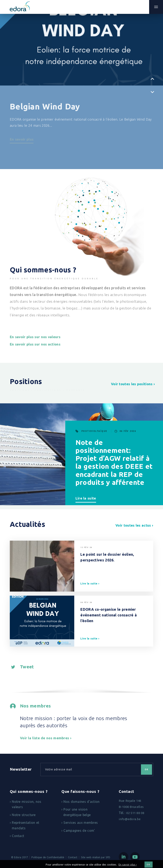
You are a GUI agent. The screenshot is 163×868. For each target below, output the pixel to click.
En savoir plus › (128, 866)
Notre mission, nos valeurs (27, 804)
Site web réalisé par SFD (96, 857)
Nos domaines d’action (81, 802)
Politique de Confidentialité (48, 857)
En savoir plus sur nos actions (35, 344)
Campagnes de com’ (79, 831)
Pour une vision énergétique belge (77, 812)
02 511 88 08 (135, 813)
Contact (18, 836)
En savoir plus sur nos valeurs (35, 337)
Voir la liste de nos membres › (46, 738)
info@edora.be (130, 819)
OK (147, 770)
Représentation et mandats (26, 825)
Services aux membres (81, 823)
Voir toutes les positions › (133, 384)
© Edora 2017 (19, 857)
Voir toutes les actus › (134, 525)
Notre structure (24, 815)
